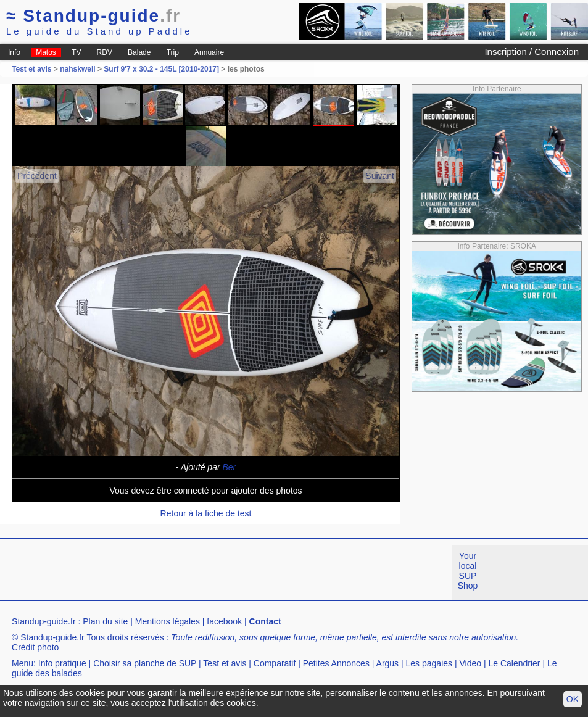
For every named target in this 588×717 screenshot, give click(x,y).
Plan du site (105, 621)
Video (470, 663)
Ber (230, 467)
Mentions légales (168, 621)
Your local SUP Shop (468, 571)
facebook (224, 621)
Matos (46, 52)
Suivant (380, 176)
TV (76, 52)
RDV (105, 52)
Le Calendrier (514, 663)
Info (14, 52)
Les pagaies (429, 663)
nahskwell (77, 69)
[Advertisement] (225, 573)
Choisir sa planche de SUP (145, 663)
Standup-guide (93, 16)
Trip (173, 52)
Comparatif (275, 663)
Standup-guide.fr (44, 621)
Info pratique (62, 663)
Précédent (37, 176)
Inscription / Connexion (532, 52)
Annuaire (209, 52)
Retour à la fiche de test (206, 513)
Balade (139, 52)
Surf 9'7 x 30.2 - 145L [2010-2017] (161, 69)
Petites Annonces (336, 663)
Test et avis (33, 69)
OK (573, 699)
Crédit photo (35, 647)
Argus (388, 663)
